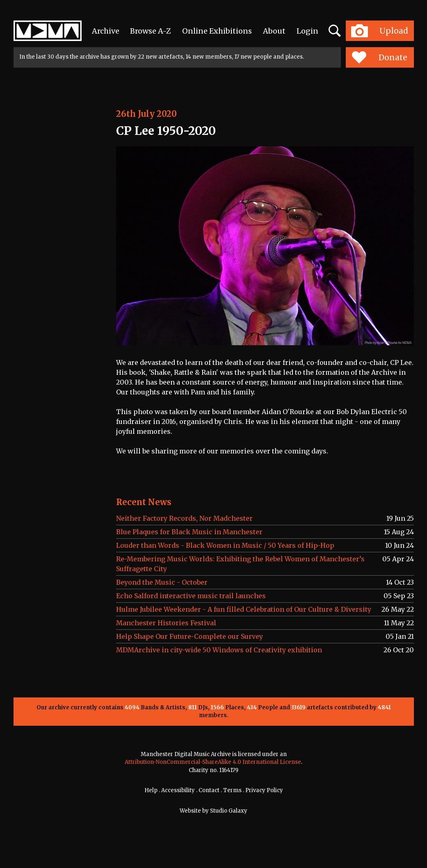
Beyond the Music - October (162, 582)
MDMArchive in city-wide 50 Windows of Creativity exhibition (219, 650)
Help (151, 790)
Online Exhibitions (217, 31)
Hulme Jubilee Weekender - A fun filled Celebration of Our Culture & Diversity (244, 609)
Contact (209, 790)
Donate (380, 57)
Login (307, 31)
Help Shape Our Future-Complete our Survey (190, 636)
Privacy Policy (264, 790)
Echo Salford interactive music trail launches (191, 596)
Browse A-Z (151, 31)
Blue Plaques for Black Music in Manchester (189, 532)
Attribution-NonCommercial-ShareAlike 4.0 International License (213, 762)
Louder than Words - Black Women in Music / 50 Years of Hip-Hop (225, 545)
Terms (232, 790)
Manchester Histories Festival (166, 623)
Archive (106, 31)
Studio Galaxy (229, 811)
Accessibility (178, 790)
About (274, 31)
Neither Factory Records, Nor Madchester (184, 518)
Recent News (144, 502)
